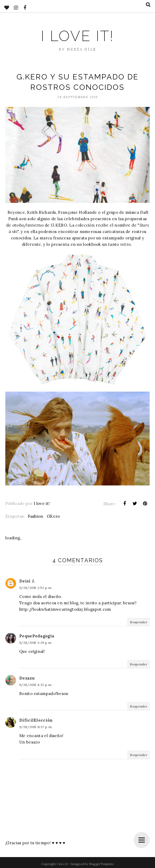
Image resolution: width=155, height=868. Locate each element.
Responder (139, 622)
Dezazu (27, 678)
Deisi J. (27, 581)
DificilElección (36, 720)
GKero (53, 516)
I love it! (77, 36)
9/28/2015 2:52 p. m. (36, 588)
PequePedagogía (37, 636)
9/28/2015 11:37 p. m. (36, 727)
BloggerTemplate (101, 864)
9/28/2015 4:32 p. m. (36, 685)
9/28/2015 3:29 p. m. (36, 643)
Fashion (35, 516)
